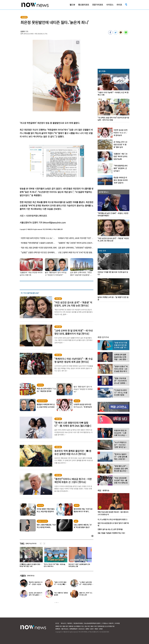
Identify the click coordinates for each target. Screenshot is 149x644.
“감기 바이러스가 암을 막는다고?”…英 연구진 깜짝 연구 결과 (30, 565)
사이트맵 (117, 623)
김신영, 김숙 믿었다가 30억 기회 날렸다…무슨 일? (35, 595)
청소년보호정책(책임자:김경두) (92, 623)
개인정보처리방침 (78, 623)
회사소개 (63, 623)
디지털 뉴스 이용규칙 (108, 623)
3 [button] (58, 603)
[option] (30, 558)
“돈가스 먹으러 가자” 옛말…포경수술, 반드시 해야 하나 (79, 565)
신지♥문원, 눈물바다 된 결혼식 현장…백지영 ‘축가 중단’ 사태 (55, 565)
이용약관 (69, 623)
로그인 (57, 623)
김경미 (23, 31)
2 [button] (56, 603)
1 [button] (55, 603)
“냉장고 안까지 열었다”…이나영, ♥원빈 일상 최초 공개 (60, 584)
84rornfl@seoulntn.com (54, 222)
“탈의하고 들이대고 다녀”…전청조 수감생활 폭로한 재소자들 (36, 584)
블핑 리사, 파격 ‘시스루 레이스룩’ (86, 594)
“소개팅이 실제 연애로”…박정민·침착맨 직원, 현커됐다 (86, 584)
